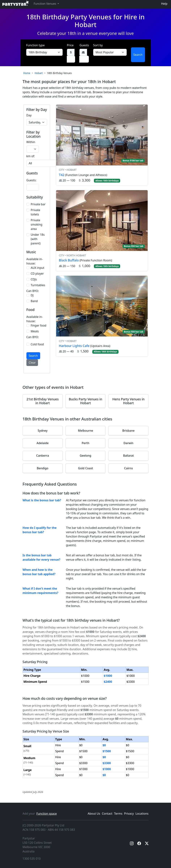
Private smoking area (37, 225)
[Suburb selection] (47, 163)
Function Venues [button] (45, 4)
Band (34, 301)
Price (70, 45)
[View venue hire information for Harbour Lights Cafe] (102, 316)
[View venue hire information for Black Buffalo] (102, 231)
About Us (94, 814)
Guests (84, 45)
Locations (142, 814)
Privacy (129, 814)
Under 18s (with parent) (38, 239)
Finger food (39, 325)
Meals (35, 331)
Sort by (98, 45)
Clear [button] (32, 363)
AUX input (38, 268)
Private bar (38, 204)
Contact (107, 814)
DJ (32, 295)
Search (138, 55)
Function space (47, 814)
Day (29, 115)
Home (27, 73)
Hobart (39, 73)
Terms (118, 814)
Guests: (31, 180)
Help (164, 4)
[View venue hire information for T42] (102, 145)
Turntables (38, 285)
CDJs (34, 279)
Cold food (37, 344)
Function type (35, 45)
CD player (37, 274)
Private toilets (35, 212)
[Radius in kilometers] (33, 149)
